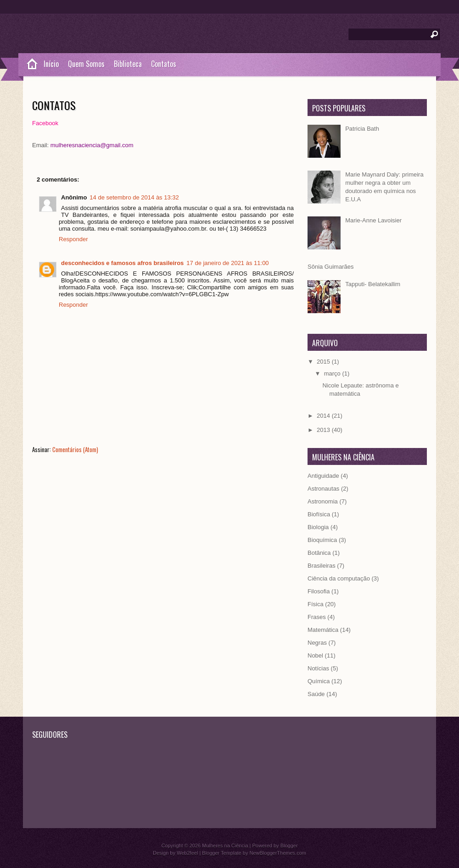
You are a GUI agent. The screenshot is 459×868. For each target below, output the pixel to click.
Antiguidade (323, 476)
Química (319, 681)
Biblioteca (128, 64)
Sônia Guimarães (330, 267)
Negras (317, 643)
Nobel (315, 655)
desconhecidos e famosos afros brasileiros (122, 263)
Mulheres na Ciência (225, 846)
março (333, 373)
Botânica (319, 553)
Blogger (289, 846)
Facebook (45, 123)
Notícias (318, 668)
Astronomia (323, 501)
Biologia (318, 527)
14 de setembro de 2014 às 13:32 (134, 197)
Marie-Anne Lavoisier (373, 220)
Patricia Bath (362, 129)
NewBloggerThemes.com (278, 853)
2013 (324, 430)
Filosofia (319, 591)
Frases (317, 617)
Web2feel (187, 853)
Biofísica (319, 514)
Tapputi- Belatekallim (373, 284)
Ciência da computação (339, 578)
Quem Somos (86, 64)
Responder (73, 239)
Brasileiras (322, 566)
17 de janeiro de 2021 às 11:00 (227, 263)
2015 (324, 362)
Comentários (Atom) (75, 449)
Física (316, 604)
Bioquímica (322, 540)
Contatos (164, 64)
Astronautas (323, 489)
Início (51, 64)
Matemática (323, 630)
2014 (324, 416)
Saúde (316, 694)
